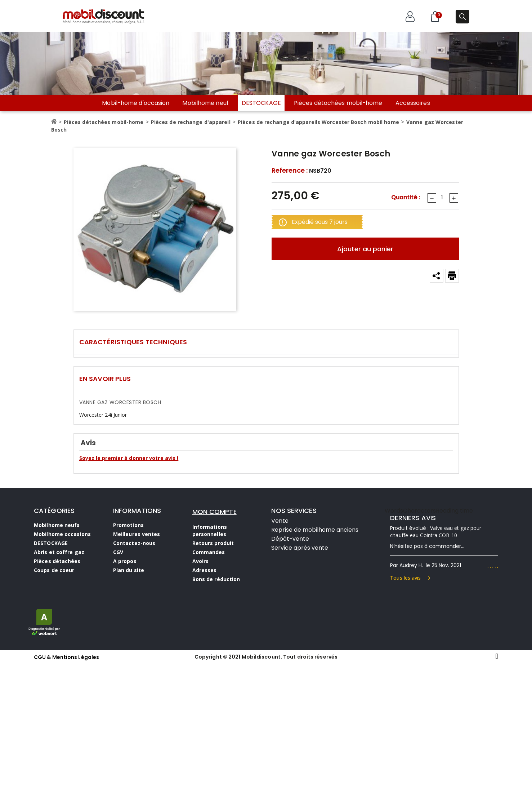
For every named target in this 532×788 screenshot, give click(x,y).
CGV (118, 552)
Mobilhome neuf (205, 103)
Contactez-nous (134, 543)
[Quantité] (442, 198)
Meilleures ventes (137, 534)
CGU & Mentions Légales (66, 657)
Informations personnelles (210, 530)
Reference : (290, 171)
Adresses (205, 570)
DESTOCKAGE (261, 103)
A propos (125, 561)
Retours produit (213, 543)
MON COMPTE (214, 512)
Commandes (209, 552)
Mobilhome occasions (62, 534)
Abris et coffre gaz (59, 552)
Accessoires (413, 103)
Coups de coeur (54, 570)
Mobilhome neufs (57, 525)
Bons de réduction (216, 579)
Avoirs (201, 561)
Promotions (128, 525)
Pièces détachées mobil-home (338, 103)
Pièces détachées (57, 561)
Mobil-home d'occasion (136, 103)
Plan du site (129, 570)
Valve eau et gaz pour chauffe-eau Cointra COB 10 (436, 532)
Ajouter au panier (365, 249)
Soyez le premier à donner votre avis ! (129, 458)
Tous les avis (410, 578)
